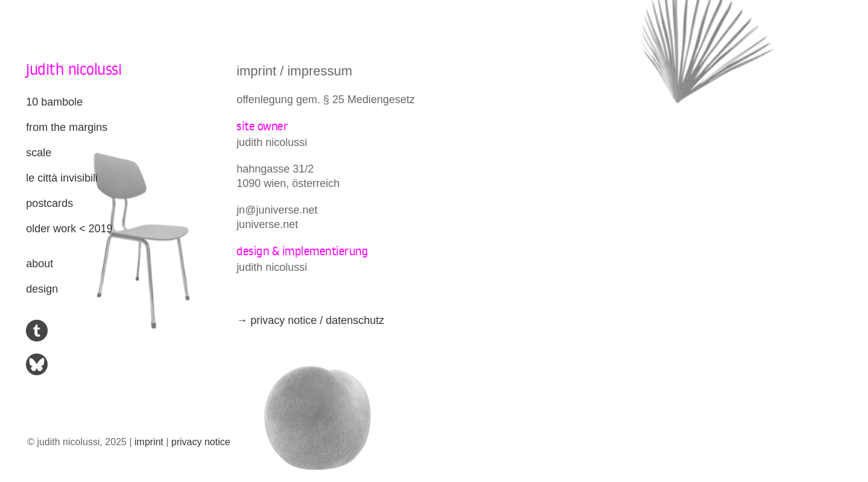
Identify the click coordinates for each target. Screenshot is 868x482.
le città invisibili (62, 178)
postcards (49, 203)
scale (39, 153)
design (42, 289)
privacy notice (201, 442)
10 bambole (54, 102)
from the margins (67, 127)
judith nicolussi (74, 69)
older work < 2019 (69, 229)
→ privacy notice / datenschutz (310, 320)
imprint (149, 442)
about (39, 264)
